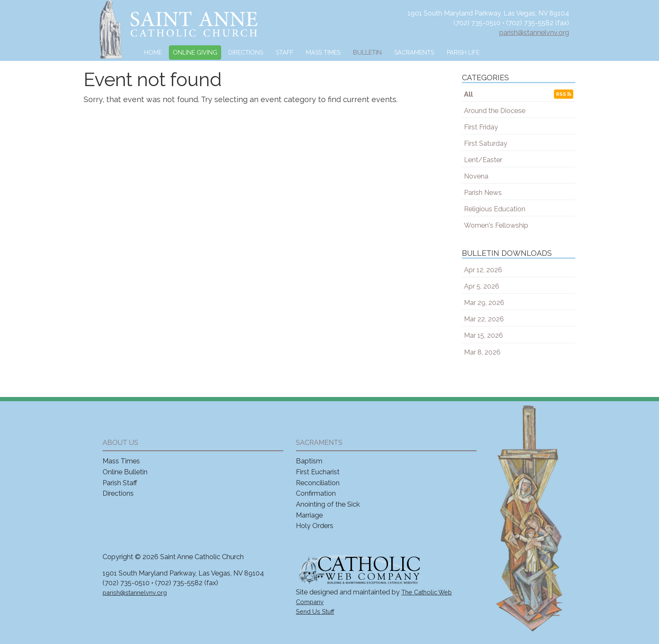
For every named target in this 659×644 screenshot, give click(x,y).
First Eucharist (318, 472)
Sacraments (414, 53)
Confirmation (316, 493)
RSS (564, 94)
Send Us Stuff (315, 611)
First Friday (481, 127)
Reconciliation (318, 483)
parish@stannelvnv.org (534, 33)
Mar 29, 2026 (484, 303)
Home (153, 53)
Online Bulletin (125, 472)
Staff (285, 53)
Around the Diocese (495, 111)
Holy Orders (315, 526)
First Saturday (486, 143)
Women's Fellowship (496, 225)
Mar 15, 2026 (484, 335)
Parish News (483, 193)
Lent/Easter (483, 160)
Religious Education (495, 209)
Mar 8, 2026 (482, 352)
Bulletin (367, 53)
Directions (246, 53)
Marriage (309, 515)
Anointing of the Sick (328, 504)
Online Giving (195, 53)
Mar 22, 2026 (484, 319)
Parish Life (463, 53)
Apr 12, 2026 (483, 270)
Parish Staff (120, 483)
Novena (476, 176)
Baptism (309, 461)
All (468, 94)
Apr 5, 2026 (482, 286)
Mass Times (323, 53)
